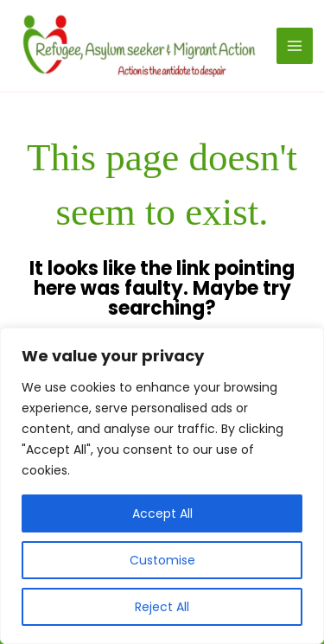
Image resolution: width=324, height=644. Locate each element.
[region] (162, 486)
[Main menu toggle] (295, 46)
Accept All (162, 513)
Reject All (162, 607)
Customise (162, 560)
